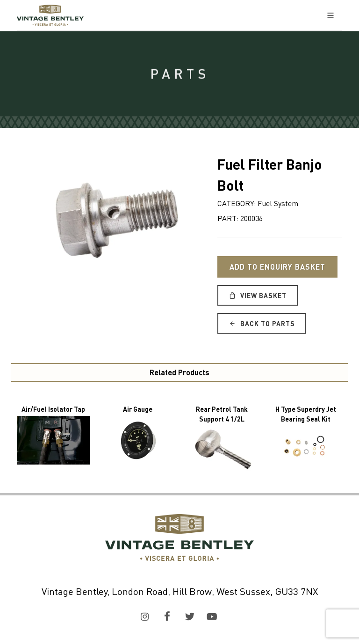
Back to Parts (262, 323)
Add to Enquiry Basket (277, 267)
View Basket (258, 295)
